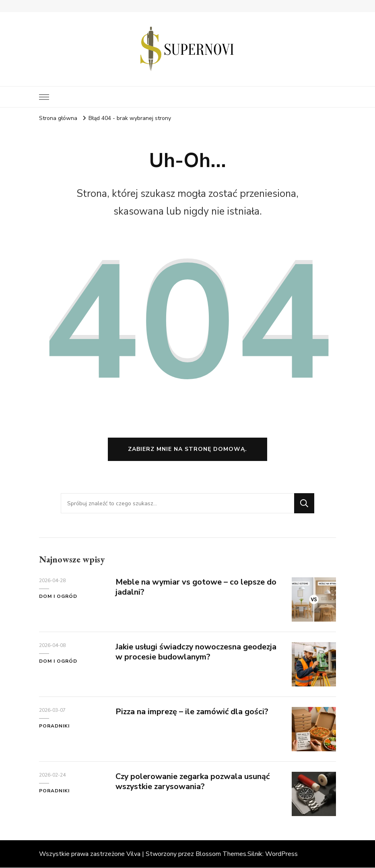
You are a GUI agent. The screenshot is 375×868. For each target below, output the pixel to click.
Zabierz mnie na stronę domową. (187, 449)
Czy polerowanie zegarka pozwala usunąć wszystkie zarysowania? (193, 782)
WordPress (281, 854)
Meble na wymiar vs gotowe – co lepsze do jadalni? (196, 587)
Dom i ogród (58, 596)
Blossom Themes (221, 854)
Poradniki (54, 726)
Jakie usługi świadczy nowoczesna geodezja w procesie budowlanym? (197, 652)
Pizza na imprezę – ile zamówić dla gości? (193, 712)
